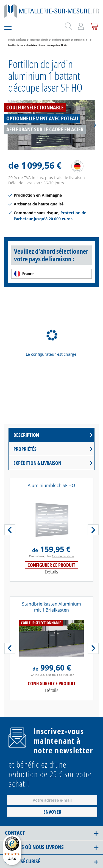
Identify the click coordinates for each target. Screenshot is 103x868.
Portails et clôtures (17, 40)
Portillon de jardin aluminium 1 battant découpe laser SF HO (37, 45)
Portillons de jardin (39, 40)
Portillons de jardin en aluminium (68, 40)
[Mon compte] (81, 25)
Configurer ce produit (51, 565)
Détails (51, 572)
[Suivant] (95, 125)
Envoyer (52, 812)
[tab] (51, 435)
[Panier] (93, 25)
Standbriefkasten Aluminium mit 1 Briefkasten (51, 607)
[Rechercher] (68, 25)
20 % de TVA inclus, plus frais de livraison (47, 178)
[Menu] (11, 25)
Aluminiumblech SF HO (51, 485)
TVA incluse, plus (51, 556)
